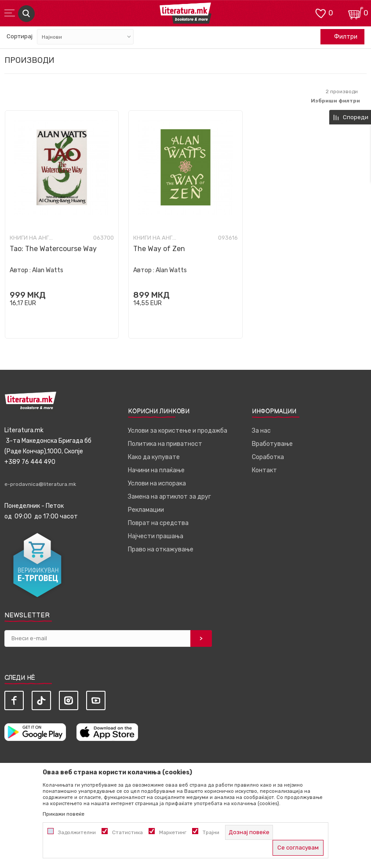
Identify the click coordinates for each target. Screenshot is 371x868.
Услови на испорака (157, 483)
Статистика (127, 832)
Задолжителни (77, 832)
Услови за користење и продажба (178, 431)
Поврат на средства (158, 523)
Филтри (341, 37)
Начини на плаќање (156, 470)
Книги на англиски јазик (32, 238)
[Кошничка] (356, 13)
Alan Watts (48, 270)
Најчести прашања (156, 536)
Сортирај (20, 36)
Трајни (211, 832)
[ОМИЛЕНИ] (320, 13)
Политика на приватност (165, 444)
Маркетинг (173, 832)
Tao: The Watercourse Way (53, 249)
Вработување (272, 444)
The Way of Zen (159, 249)
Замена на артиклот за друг (169, 497)
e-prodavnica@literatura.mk (40, 484)
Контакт (264, 470)
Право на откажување (161, 549)
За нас (261, 431)
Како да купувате (154, 457)
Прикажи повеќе (64, 814)
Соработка (268, 457)
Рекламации (146, 510)
